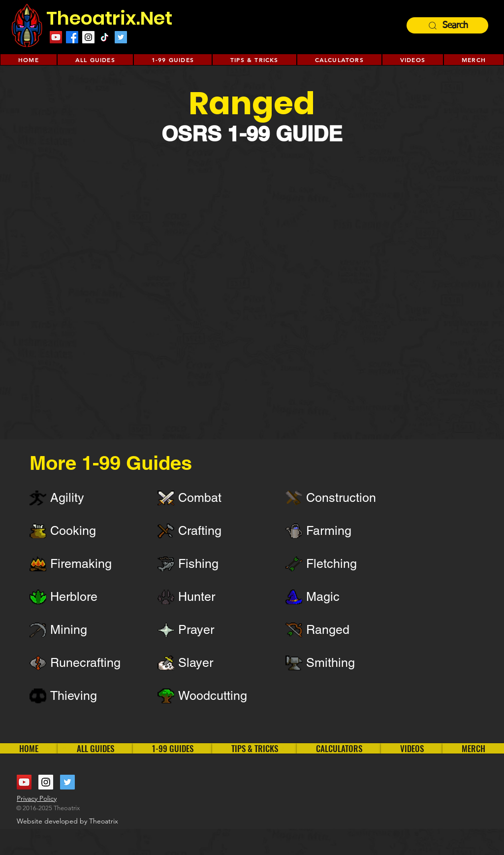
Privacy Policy (37, 798)
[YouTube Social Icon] (56, 37)
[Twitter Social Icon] (121, 37)
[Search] (447, 25)
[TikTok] (105, 37)
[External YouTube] (252, 288)
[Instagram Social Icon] (88, 37)
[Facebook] (72, 37)
